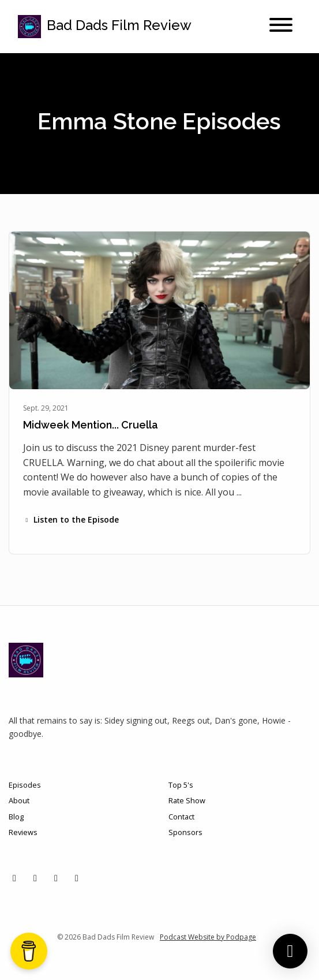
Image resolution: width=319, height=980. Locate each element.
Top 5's (181, 785)
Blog (16, 817)
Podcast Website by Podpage (208, 937)
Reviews (23, 832)
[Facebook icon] (56, 878)
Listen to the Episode (71, 519)
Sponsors (185, 832)
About (19, 800)
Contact (181, 817)
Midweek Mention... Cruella (91, 425)
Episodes (25, 785)
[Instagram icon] (35, 878)
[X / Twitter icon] (14, 878)
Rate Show (187, 800)
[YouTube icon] (77, 878)
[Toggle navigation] (281, 27)
